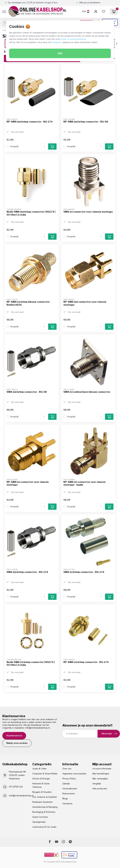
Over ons (67, 769)
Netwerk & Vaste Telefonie (41, 785)
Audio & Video (40, 769)
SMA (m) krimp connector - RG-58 (27, 392)
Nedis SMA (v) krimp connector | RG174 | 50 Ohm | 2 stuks (31, 664)
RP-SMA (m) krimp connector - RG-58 (86, 122)
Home (5, 30)
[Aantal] (44, 146)
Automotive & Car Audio (44, 827)
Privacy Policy (69, 779)
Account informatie (102, 769)
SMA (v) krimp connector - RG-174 (84, 572)
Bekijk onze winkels (17, 743)
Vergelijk (14, 146)
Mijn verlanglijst (100, 779)
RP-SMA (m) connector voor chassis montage (85, 303)
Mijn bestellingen (101, 774)
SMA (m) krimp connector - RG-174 (27, 572)
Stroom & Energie (41, 779)
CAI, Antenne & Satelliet (45, 797)
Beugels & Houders (42, 792)
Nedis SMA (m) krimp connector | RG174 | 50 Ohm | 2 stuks (31, 213)
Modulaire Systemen (42, 802)
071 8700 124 (16, 787)
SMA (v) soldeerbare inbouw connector (87, 392)
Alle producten (100, 789)
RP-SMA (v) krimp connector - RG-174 (86, 662)
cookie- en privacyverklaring (73, 39)
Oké (60, 53)
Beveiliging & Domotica (44, 812)
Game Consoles (40, 817)
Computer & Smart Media (45, 774)
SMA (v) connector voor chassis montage (88, 212)
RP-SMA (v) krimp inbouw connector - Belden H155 (29, 303)
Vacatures (67, 804)
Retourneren (69, 794)
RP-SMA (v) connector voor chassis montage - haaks (85, 483)
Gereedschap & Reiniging (45, 807)
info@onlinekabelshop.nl (37, 728)
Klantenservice (14, 736)
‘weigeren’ (57, 42)
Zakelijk (66, 784)
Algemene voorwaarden (74, 774)
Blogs (65, 799)
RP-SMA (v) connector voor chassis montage (28, 483)
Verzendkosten (70, 789)
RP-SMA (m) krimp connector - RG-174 (30, 122)
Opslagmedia (39, 822)
